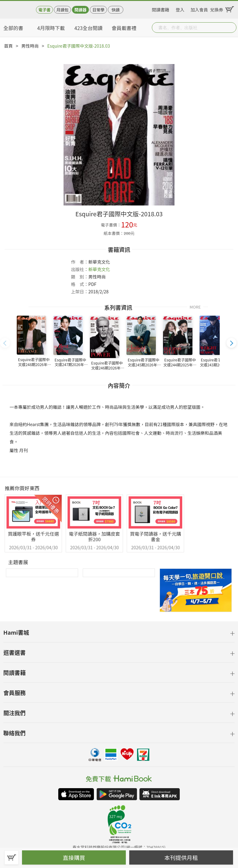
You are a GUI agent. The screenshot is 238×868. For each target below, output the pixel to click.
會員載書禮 (124, 28)
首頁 (8, 46)
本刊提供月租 (181, 857)
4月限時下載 (51, 28)
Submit (231, 28)
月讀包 (62, 10)
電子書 (44, 10)
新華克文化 (99, 269)
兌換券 (217, 9)
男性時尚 (30, 46)
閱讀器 (80, 10)
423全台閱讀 (88, 28)
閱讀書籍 (161, 9)
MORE (195, 307)
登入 (180, 9)
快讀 (116, 10)
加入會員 (199, 9)
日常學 (98, 10)
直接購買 (74, 857)
